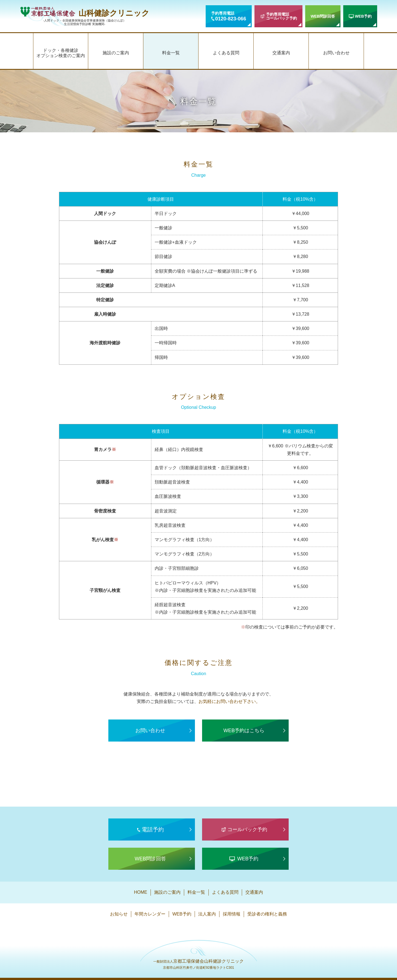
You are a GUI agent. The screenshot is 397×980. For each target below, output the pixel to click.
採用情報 (232, 914)
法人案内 (207, 914)
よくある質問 (226, 53)
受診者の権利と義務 (267, 914)
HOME (141, 892)
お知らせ (119, 914)
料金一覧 (171, 53)
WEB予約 (182, 914)
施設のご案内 (116, 53)
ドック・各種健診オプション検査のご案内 (61, 53)
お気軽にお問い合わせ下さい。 (229, 701)
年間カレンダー (150, 914)
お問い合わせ (336, 53)
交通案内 (281, 53)
